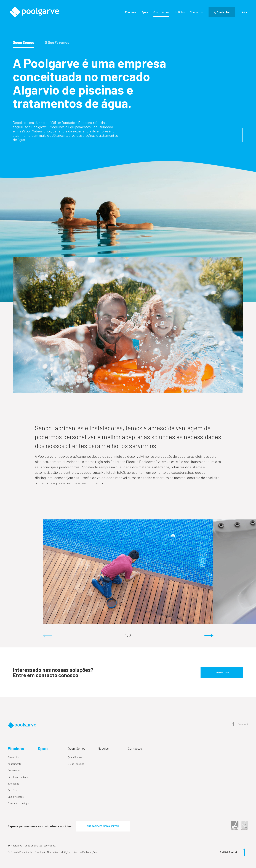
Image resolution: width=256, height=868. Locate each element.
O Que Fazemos (76, 764)
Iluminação (13, 784)
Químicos (13, 790)
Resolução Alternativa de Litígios (53, 852)
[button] (209, 636)
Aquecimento (15, 764)
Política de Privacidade (20, 852)
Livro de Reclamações (85, 852)
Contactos (196, 12)
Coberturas (14, 770)
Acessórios (14, 757)
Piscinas (131, 12)
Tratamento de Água (19, 803)
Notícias (180, 12)
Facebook (240, 724)
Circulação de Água (18, 777)
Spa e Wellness (16, 797)
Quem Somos (161, 12)
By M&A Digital (228, 852)
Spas (145, 12)
